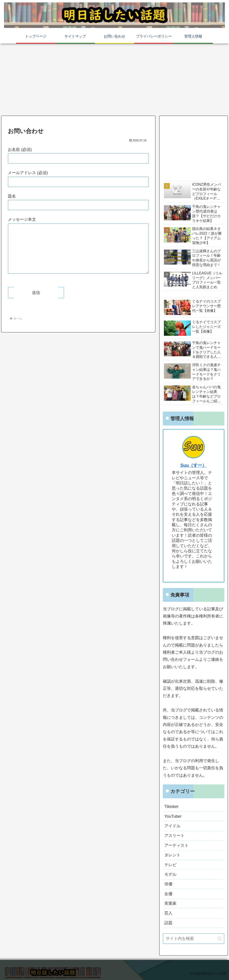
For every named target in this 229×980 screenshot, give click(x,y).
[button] (220, 939)
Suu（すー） (194, 465)
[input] (193, 939)
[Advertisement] (114, 79)
